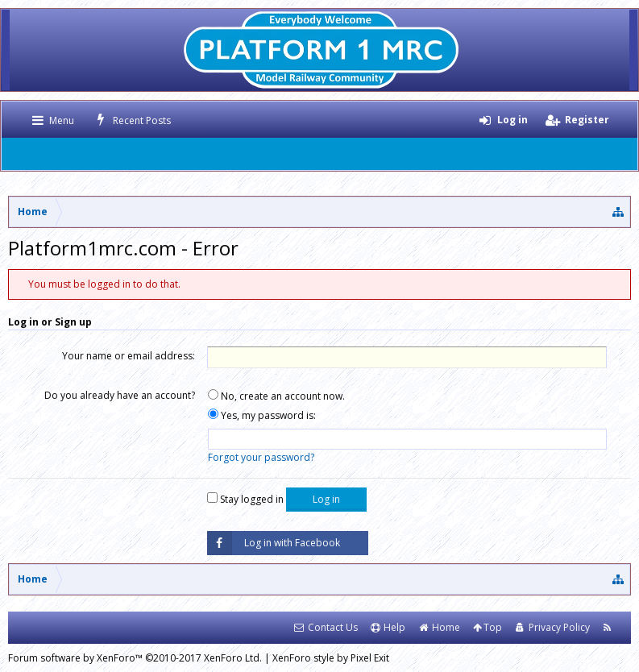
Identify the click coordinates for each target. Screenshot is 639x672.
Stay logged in (245, 499)
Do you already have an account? (120, 395)
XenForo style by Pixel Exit (331, 658)
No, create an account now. (276, 396)
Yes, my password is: (262, 415)
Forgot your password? (261, 457)
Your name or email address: (129, 356)
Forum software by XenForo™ (135, 658)
